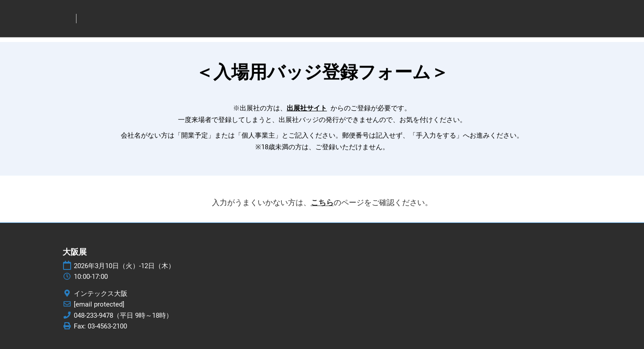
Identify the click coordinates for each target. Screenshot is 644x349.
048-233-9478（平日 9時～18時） (123, 315)
